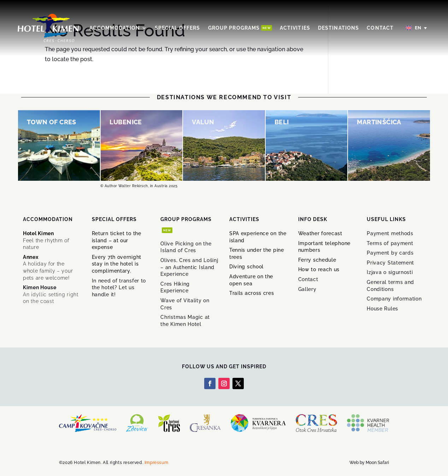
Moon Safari (377, 463)
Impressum (156, 463)
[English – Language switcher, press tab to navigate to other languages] (417, 28)
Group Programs (240, 28)
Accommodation (115, 28)
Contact (380, 28)
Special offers (178, 28)
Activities (295, 28)
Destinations (338, 28)
